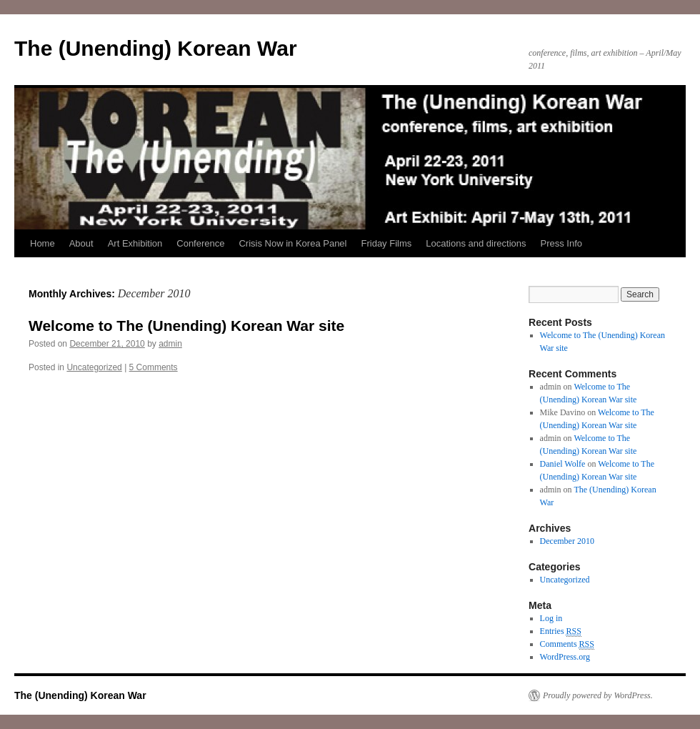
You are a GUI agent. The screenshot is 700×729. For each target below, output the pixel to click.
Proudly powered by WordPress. (598, 695)
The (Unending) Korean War (156, 48)
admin (170, 344)
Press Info (561, 243)
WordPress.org (565, 657)
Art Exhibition (135, 243)
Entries (561, 631)
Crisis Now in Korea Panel (292, 243)
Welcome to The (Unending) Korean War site (186, 326)
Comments (567, 644)
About (81, 243)
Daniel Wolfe (563, 464)
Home (42, 243)
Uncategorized (94, 367)
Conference (200, 243)
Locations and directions (476, 243)
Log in (551, 618)
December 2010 (567, 541)
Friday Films (387, 243)
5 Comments (154, 367)
